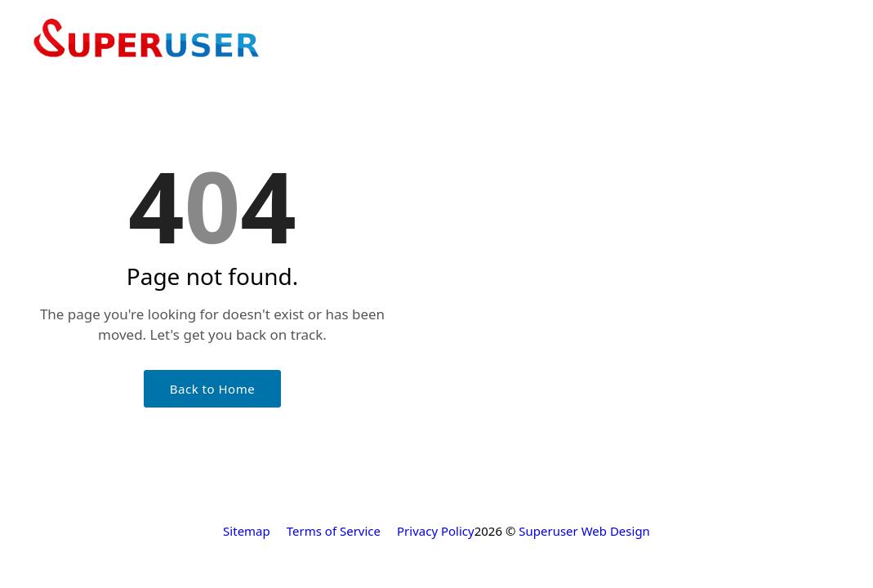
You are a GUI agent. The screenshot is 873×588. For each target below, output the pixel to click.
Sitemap (247, 531)
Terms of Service (334, 531)
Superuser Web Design (584, 531)
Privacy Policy (436, 531)
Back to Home (212, 389)
